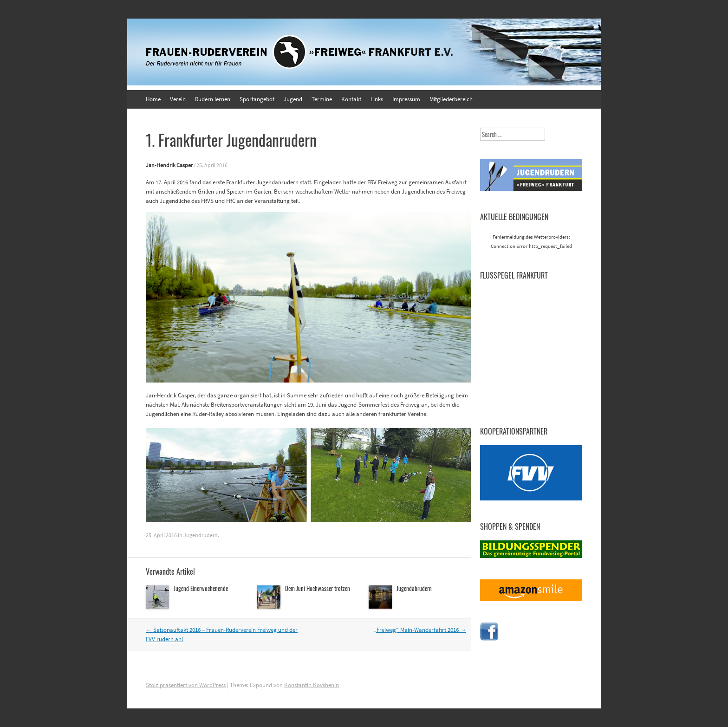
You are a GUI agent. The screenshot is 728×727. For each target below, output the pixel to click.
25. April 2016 (212, 165)
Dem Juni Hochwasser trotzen (318, 588)
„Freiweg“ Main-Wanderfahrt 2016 (420, 630)
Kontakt (351, 99)
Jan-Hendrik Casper (169, 165)
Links (377, 99)
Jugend (293, 99)
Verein (178, 99)
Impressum (406, 99)
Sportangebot (257, 99)
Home (153, 99)
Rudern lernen (213, 99)
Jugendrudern (201, 535)
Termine (322, 99)
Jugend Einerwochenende (201, 588)
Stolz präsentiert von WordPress (186, 685)
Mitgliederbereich (451, 99)
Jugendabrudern (414, 588)
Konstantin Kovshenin (312, 685)
